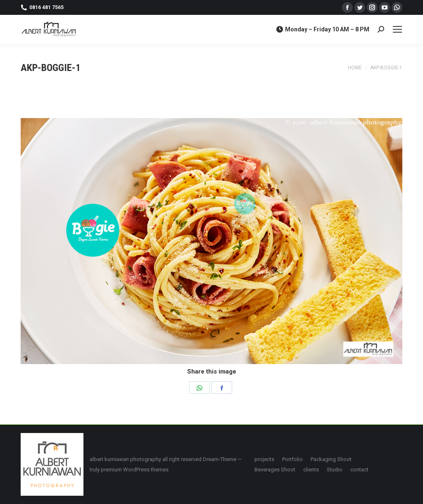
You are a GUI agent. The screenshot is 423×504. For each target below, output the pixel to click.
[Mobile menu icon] (397, 29)
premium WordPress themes (135, 470)
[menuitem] (264, 459)
